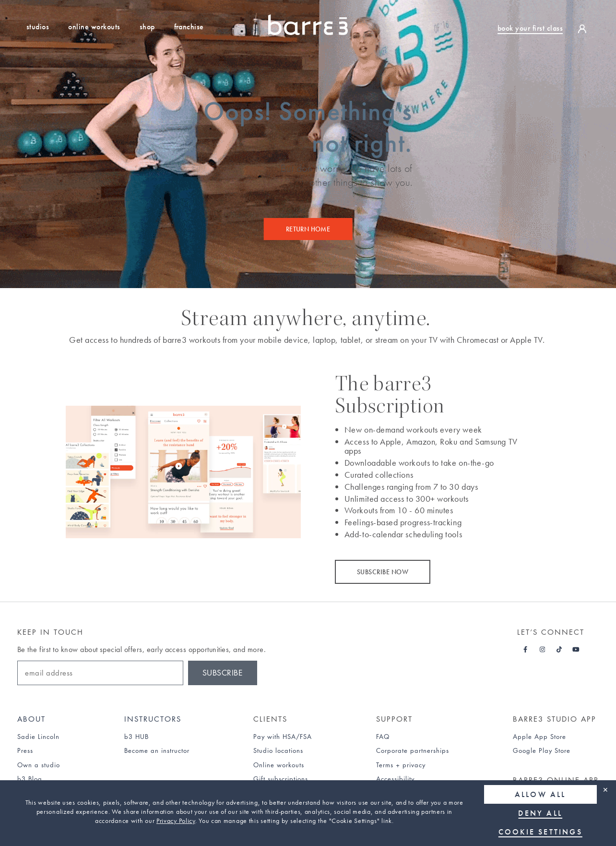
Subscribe (223, 673)
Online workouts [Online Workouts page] (279, 765)
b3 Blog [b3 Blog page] (30, 779)
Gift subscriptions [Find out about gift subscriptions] (281, 779)
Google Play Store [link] (542, 750)
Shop (147, 27)
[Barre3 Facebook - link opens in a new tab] (526, 650)
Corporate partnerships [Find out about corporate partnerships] (413, 750)
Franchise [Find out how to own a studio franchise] (189, 27)
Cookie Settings (540, 832)
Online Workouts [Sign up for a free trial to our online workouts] (94, 27)
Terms (385, 765)
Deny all (541, 813)
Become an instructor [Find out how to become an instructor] (157, 750)
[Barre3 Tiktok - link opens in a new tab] (559, 650)
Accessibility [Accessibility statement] (395, 779)
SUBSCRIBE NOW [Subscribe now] (382, 572)
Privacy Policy (176, 821)
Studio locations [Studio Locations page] (278, 750)
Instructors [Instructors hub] (153, 719)
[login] (585, 28)
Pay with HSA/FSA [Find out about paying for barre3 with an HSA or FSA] (283, 737)
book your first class (530, 28)
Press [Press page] (25, 750)
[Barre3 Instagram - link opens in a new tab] (542, 650)
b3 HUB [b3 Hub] (136, 737)
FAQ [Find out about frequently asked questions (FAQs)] (383, 737)
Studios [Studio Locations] (38, 27)
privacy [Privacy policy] (414, 765)
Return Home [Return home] (308, 229)
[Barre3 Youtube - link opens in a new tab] (576, 650)
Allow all (540, 794)
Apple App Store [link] (539, 737)
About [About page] (31, 719)
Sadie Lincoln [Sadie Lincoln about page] (38, 737)
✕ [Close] (605, 790)
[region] (308, 813)
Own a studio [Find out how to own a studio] (39, 765)
